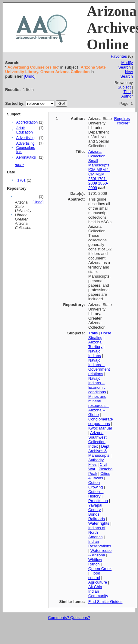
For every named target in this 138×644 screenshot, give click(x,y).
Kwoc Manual (100, 428)
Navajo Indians (95, 353)
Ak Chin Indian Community (98, 591)
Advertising (25, 138)
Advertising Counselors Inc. (26, 148)
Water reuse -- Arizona (100, 553)
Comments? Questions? (69, 618)
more (19, 165)
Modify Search (126, 65)
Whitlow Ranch (95, 562)
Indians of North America (97, 532)
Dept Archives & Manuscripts (99, 451)
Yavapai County (95, 507)
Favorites (119, 56)
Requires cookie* (122, 121)
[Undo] (30, 76)
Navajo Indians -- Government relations (99, 367)
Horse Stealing (100, 335)
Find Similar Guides (105, 602)
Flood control (94, 575)
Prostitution (98, 501)
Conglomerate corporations (101, 421)
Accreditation (27, 122)
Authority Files (96, 462)
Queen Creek (100, 569)
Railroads (97, 519)
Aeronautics (26, 157)
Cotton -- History (96, 494)
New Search (127, 74)
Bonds (94, 514)
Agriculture (98, 582)
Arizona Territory (95, 344)
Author (127, 96)
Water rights (99, 523)
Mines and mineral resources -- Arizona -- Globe (99, 406)
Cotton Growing (96, 485)
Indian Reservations (100, 544)
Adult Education (25, 130)
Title (127, 92)
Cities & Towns (99, 476)
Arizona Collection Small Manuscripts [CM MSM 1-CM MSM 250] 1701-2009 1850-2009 (99, 170)
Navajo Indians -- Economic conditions (97, 385)
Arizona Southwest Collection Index (97, 440)
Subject (124, 87)
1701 (21, 180)
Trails (93, 333)
